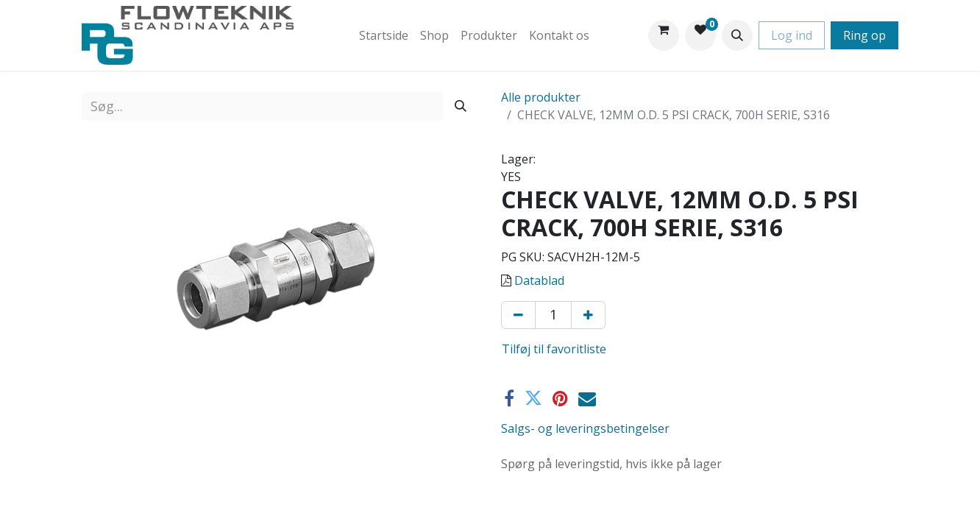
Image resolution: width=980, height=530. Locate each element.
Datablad (539, 280)
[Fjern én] (518, 315)
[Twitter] (533, 398)
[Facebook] (509, 398)
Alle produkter (541, 97)
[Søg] (461, 106)
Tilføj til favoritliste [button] (554, 349)
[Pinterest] (560, 398)
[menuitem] (384, 35)
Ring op (864, 35)
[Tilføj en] (588, 315)
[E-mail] (587, 398)
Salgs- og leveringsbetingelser (585, 428)
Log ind (792, 35)
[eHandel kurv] (664, 35)
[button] (737, 35)
